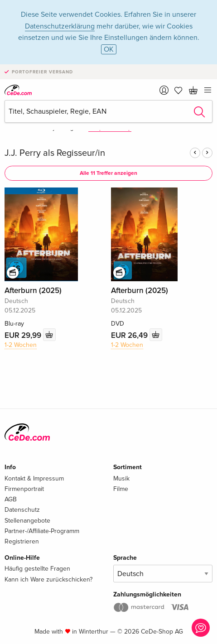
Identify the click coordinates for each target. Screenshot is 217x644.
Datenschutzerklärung (60, 26)
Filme (121, 489)
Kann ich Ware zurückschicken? (48, 579)
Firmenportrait (24, 489)
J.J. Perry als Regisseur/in (55, 153)
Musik (121, 478)
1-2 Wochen (21, 345)
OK (109, 49)
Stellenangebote (27, 521)
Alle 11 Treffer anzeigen (108, 173)
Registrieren (22, 541)
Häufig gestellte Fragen (37, 569)
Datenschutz (22, 510)
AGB (11, 499)
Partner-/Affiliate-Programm (42, 531)
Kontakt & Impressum (34, 478)
